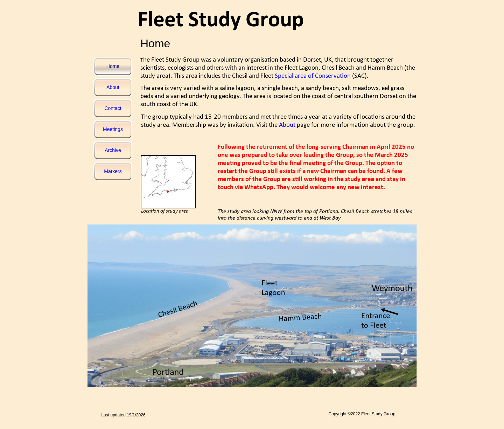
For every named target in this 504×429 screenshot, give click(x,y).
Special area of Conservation (313, 76)
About (287, 125)
